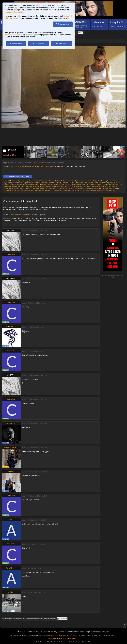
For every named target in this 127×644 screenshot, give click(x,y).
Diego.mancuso (9, 183)
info (113, 277)
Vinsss (106, 190)
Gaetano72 (66, 183)
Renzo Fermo (114, 188)
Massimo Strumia (67, 186)
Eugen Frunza (28, 183)
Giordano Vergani (105, 183)
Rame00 (90, 188)
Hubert (61, 185)
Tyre (83, 190)
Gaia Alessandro (77, 183)
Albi (40, 181)
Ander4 (57, 181)
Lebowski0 (7, 186)
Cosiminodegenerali (114, 181)
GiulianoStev (28, 185)
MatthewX (88, 186)
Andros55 (64, 181)
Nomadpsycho (8, 188)
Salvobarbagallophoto (36, 190)
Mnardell (95, 186)
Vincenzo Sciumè (96, 190)
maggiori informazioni (14, 12)
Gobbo (36, 185)
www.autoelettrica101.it (71, 639)
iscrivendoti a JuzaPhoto (20, 215)
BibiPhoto (96, 181)
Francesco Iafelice (54, 183)
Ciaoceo (103, 181)
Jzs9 (120, 185)
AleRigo (45, 181)
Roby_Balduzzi (22, 190)
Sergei (60, 190)
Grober (56, 185)
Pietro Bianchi (65, 188)
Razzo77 (105, 188)
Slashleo (78, 190)
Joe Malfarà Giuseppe (93, 185)
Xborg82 (112, 190)
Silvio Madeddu (68, 190)
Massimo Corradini (53, 186)
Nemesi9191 (104, 186)
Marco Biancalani (39, 186)
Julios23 (115, 185)
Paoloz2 (36, 188)
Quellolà (83, 188)
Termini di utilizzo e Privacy (53, 635)
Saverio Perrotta (50, 190)
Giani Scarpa (88, 183)
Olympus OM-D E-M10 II (12, 166)
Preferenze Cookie (12, 35)
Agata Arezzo (23, 181)
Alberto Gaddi (33, 181)
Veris (88, 190)
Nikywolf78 (113, 186)
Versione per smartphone (19, 635)
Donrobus (19, 183)
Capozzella (42, 163)
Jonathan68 (107, 185)
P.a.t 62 (23, 188)
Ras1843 (97, 188)
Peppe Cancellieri (46, 188)
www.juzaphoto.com (55, 639)
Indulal (67, 185)
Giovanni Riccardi (16, 185)
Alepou (51, 181)
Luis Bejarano (27, 186)
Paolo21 (29, 188)
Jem (83, 185)
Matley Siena (79, 186)
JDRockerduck (76, 185)
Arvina (79, 181)
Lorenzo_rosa (16, 186)
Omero (17, 188)
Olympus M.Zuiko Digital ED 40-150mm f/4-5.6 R (39, 166)
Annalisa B (72, 181)
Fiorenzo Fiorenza (40, 183)
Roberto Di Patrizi (9, 190)
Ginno (96, 183)
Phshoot (56, 188)
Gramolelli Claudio (46, 185)
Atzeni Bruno (87, 181)
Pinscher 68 (75, 188)
